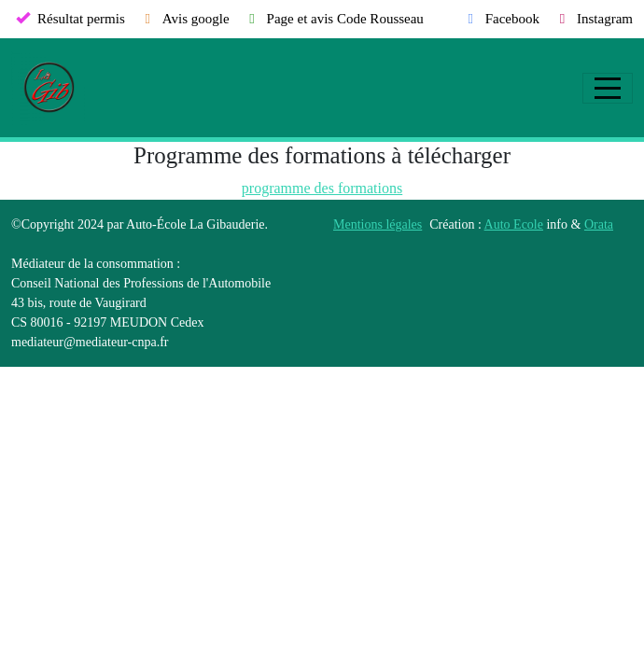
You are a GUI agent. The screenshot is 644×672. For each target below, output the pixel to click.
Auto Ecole (514, 224)
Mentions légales (378, 224)
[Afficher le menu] (608, 88)
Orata (599, 224)
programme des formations (322, 188)
